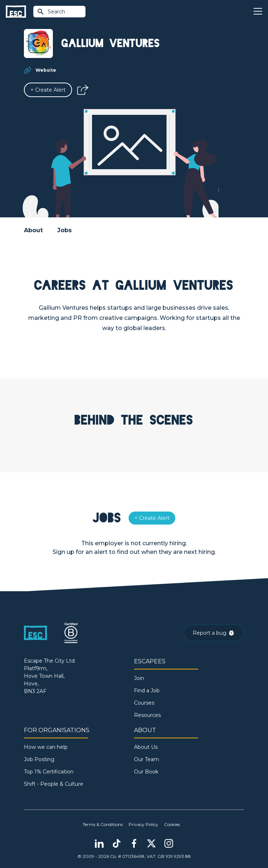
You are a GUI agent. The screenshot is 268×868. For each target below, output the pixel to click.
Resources (147, 715)
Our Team (146, 759)
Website (46, 70)
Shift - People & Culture (54, 784)
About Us (146, 747)
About (33, 230)
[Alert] (48, 90)
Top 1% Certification (49, 772)
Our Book (146, 772)
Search (51, 12)
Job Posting (39, 759)
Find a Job (147, 690)
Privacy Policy (143, 824)
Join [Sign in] (139, 678)
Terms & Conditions (103, 824)
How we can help (46, 747)
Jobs (64, 230)
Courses (144, 703)
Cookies (172, 824)
